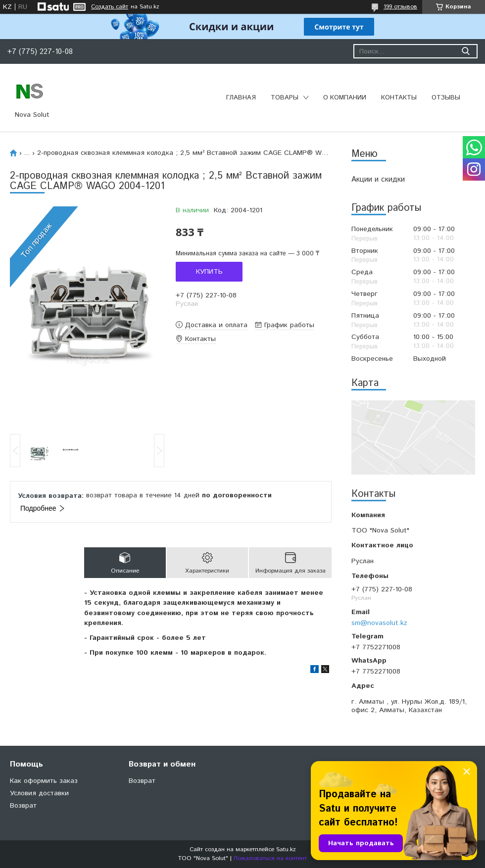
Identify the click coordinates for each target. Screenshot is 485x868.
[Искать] (465, 51)
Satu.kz (286, 849)
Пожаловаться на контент (270, 858)
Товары (285, 98)
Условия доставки (39, 793)
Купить (209, 272)
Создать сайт (110, 7)
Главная (241, 98)
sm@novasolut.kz (379, 623)
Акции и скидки (378, 179)
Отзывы (446, 98)
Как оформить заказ (44, 781)
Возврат (23, 806)
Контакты (399, 98)
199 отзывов (400, 7)
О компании (345, 98)
